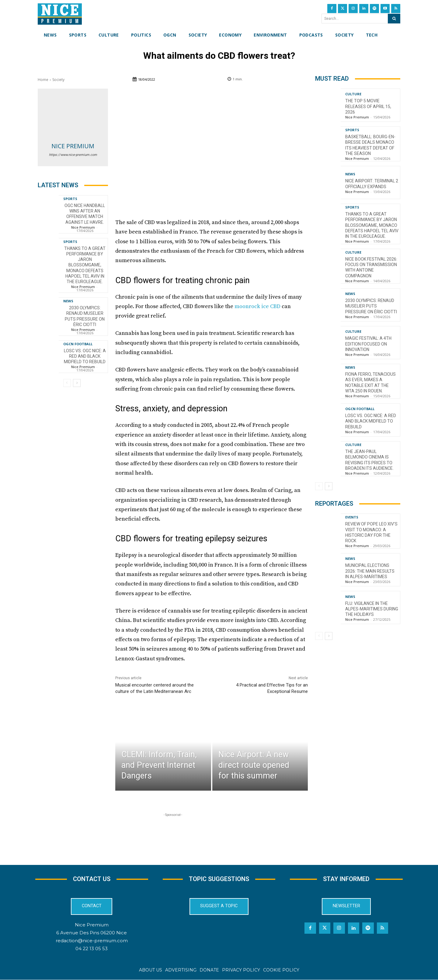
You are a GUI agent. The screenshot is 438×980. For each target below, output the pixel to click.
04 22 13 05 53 (92, 948)
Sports (70, 199)
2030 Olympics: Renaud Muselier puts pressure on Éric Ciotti (85, 316)
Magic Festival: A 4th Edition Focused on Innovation (368, 344)
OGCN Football (78, 344)
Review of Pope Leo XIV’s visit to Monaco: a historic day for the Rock (371, 532)
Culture (353, 94)
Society (58, 80)
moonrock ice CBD (257, 306)
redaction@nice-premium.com (92, 941)
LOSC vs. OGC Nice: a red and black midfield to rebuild (85, 356)
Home (43, 80)
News (68, 301)
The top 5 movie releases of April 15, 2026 (368, 106)
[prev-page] (67, 383)
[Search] (394, 19)
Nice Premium (73, 146)
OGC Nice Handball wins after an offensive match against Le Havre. (85, 214)
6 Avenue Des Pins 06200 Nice (92, 933)
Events (352, 517)
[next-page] (77, 383)
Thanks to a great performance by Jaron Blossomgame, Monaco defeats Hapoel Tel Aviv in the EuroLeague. (85, 265)
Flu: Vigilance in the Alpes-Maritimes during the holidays (372, 609)
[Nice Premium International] (60, 14)
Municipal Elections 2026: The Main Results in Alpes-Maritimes (370, 571)
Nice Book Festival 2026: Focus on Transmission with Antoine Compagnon (371, 267)
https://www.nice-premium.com (73, 155)
